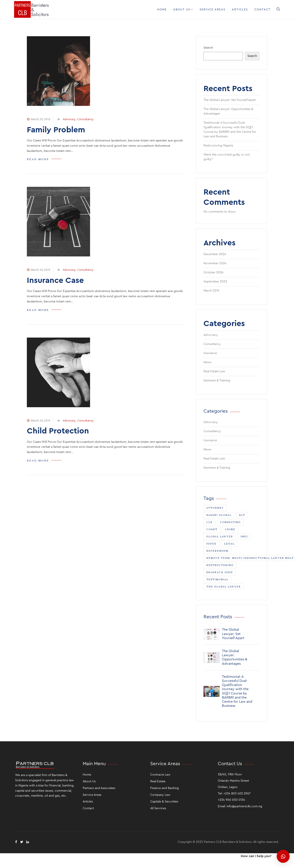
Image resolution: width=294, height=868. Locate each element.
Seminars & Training (217, 381)
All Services (158, 808)
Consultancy (85, 119)
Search (208, 48)
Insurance (210, 353)
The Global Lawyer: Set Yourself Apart (230, 100)
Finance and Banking (165, 788)
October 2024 (213, 272)
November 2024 (215, 263)
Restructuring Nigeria (218, 146)
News (207, 362)
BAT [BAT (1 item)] (242, 515)
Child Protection (58, 431)
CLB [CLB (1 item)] (209, 522)
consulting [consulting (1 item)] (230, 522)
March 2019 (211, 291)
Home (162, 9)
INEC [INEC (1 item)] (245, 537)
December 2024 (215, 254)
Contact (262, 9)
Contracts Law (160, 775)
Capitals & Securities (164, 802)
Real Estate (158, 781)
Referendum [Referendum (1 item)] (217, 551)
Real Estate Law (214, 371)
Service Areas (212, 9)
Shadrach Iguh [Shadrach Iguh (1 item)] (220, 572)
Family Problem (56, 130)
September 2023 (215, 282)
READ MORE (38, 159)
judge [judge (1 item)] (211, 544)
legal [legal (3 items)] (229, 544)
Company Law (160, 795)
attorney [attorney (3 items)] (215, 508)
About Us (183, 9)
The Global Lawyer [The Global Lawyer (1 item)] (224, 587)
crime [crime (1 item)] (230, 529)
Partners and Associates (99, 788)
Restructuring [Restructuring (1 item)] (220, 565)
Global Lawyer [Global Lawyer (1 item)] (220, 537)
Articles (240, 9)
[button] (283, 856)
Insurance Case (55, 280)
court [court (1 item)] (212, 529)
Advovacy (69, 119)
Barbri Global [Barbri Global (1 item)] (219, 515)
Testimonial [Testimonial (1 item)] (217, 579)
